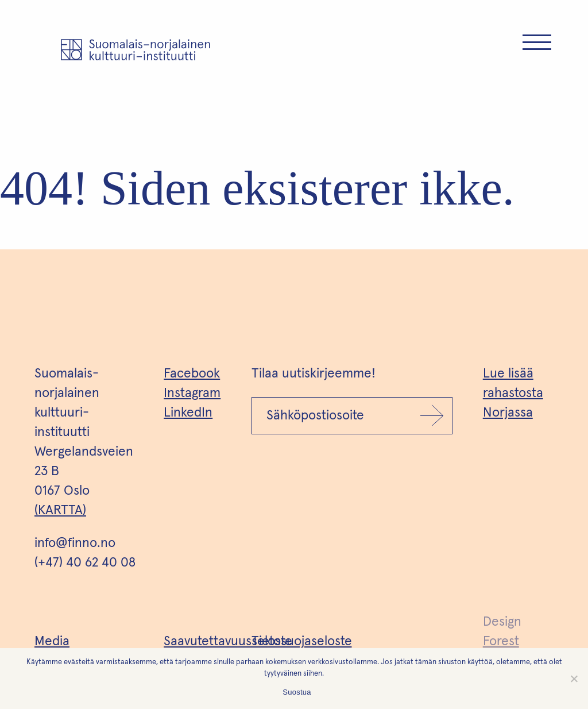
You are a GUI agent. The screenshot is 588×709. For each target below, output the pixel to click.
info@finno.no (75, 543)
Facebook (192, 374)
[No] (574, 679)
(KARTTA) (60, 510)
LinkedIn (188, 413)
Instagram (192, 393)
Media (52, 641)
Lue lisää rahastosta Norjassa (513, 393)
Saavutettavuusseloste (228, 641)
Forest (501, 641)
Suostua (297, 692)
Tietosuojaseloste (302, 641)
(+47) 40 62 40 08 (85, 563)
